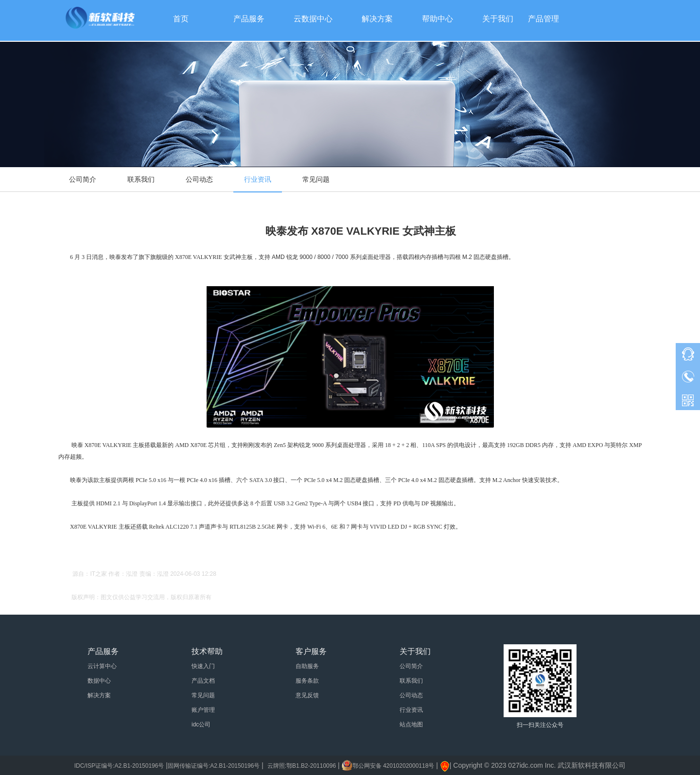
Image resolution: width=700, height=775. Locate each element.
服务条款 (307, 681)
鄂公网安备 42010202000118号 (394, 766)
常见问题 (316, 179)
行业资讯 (258, 179)
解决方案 (99, 695)
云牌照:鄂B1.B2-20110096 (302, 766)
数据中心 (99, 681)
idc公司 (201, 724)
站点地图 (411, 724)
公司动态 (199, 179)
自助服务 (307, 666)
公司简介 (83, 179)
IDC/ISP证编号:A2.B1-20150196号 (119, 766)
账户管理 (203, 710)
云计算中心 (102, 666)
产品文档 (203, 681)
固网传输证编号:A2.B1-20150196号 (214, 766)
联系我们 (141, 179)
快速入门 (203, 666)
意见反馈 (307, 695)
